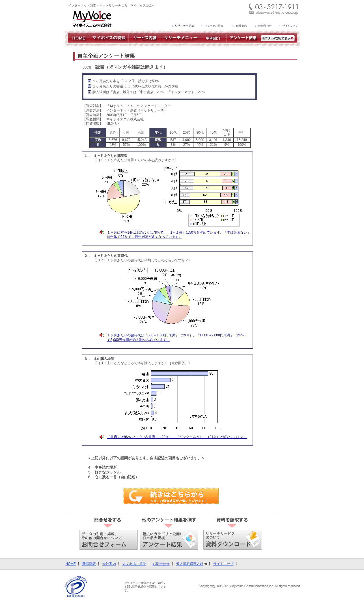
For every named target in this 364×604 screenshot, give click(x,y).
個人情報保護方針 (190, 564)
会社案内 (109, 564)
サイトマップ (223, 564)
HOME (71, 564)
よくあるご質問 (134, 564)
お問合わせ (161, 564)
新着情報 (89, 564)
